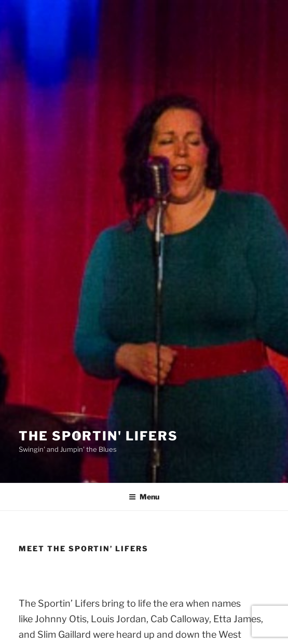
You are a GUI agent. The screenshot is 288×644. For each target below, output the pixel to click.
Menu (144, 497)
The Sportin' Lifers (98, 436)
